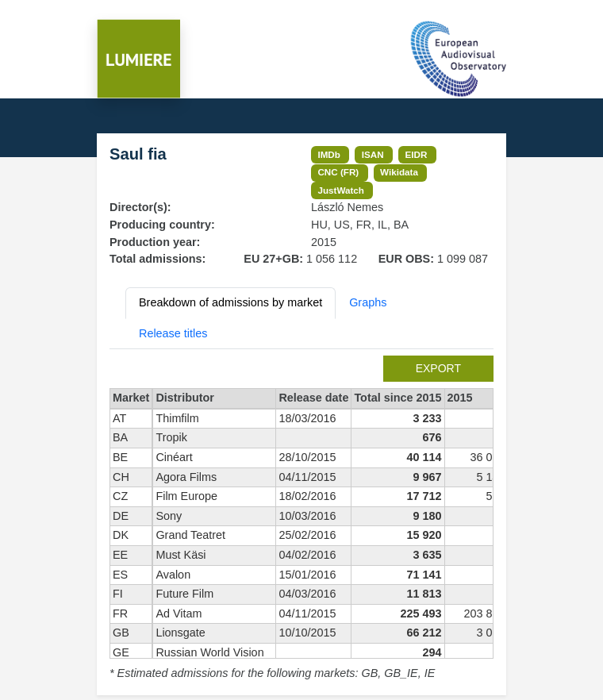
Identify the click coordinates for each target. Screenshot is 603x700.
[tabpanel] (301, 519)
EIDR (416, 154)
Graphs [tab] (368, 302)
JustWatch (341, 190)
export (438, 368)
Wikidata (399, 172)
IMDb (329, 154)
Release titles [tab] (173, 333)
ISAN (373, 154)
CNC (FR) (338, 172)
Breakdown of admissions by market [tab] (230, 302)
